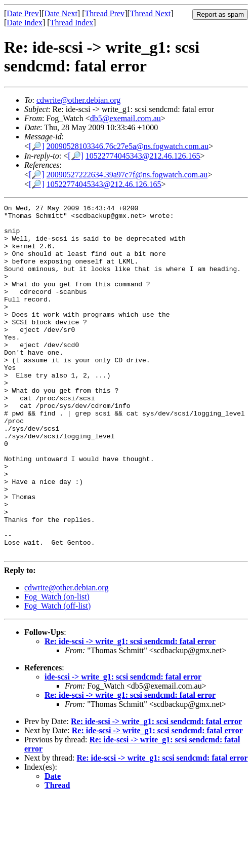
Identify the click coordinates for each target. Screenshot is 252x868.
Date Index (25, 23)
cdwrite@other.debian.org (78, 100)
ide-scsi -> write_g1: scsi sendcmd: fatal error (123, 747)
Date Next (61, 13)
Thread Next (150, 13)
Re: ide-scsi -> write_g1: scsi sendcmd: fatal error (130, 711)
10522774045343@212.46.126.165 (143, 156)
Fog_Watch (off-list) (57, 676)
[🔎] (37, 146)
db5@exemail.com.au (125, 118)
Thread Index (72, 23)
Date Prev (23, 13)
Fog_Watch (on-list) (57, 667)
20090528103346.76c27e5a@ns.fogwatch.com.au (128, 146)
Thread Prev (104, 13)
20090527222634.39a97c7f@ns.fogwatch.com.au (127, 175)
